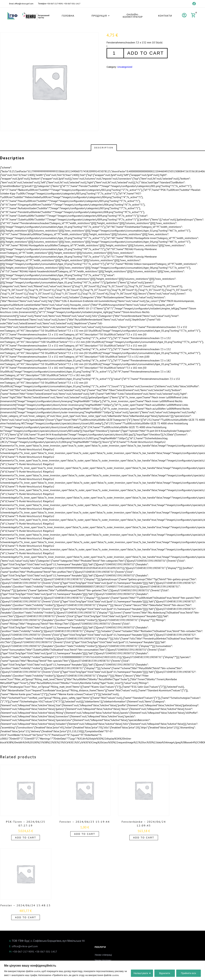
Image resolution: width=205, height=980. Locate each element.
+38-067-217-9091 (55, 4)
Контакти (165, 16)
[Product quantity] (115, 53)
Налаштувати (141, 973)
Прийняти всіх (189, 973)
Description (104, 148)
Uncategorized (125, 67)
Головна (68, 16)
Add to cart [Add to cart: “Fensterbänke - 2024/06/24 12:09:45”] (144, 838)
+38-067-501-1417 (72, 4)
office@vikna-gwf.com (24, 4)
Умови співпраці (103, 955)
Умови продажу (103, 960)
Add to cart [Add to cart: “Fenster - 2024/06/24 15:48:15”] (26, 917)
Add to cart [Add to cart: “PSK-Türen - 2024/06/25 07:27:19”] (26, 838)
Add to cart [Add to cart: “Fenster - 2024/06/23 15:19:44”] (85, 834)
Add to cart (146, 53)
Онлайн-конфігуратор (133, 16)
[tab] (104, 148)
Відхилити (165, 973)
